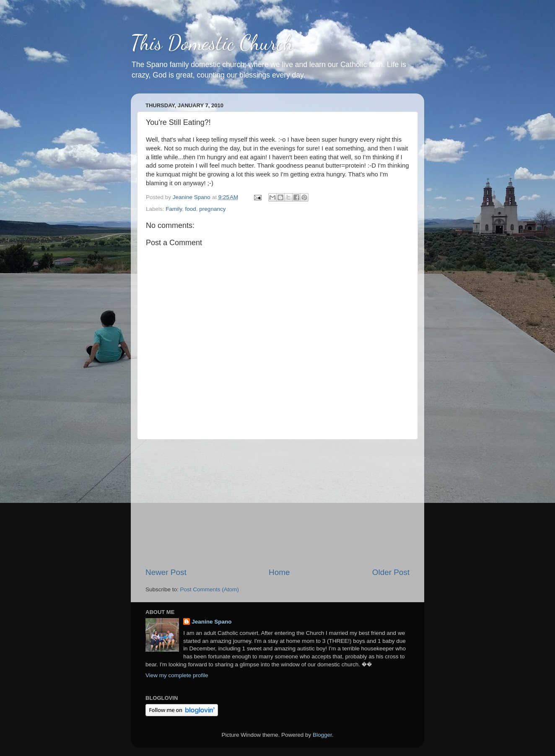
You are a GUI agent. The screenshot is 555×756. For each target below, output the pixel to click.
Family (174, 209)
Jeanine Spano (211, 622)
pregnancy (212, 209)
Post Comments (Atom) (210, 589)
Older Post (391, 572)
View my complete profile (177, 675)
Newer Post (166, 572)
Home (279, 572)
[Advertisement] (277, 503)
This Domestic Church (212, 43)
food (191, 209)
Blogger (322, 735)
